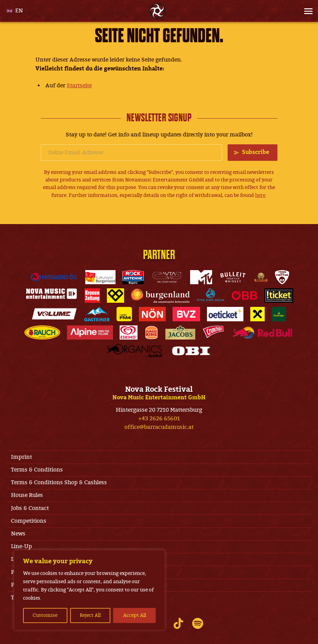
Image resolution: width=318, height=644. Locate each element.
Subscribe (256, 152)
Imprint (21, 457)
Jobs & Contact (30, 508)
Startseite (79, 86)
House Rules (27, 495)
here (260, 195)
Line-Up (21, 546)
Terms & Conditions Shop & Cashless (59, 482)
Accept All (135, 615)
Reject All (90, 615)
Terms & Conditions (37, 470)
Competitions (29, 521)
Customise (45, 615)
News (18, 534)
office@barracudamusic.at (159, 427)
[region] (89, 590)
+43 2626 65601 (159, 419)
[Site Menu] (306, 11)
